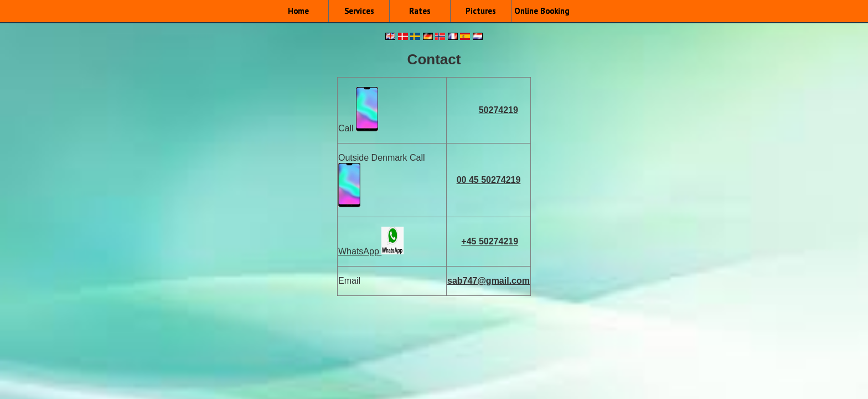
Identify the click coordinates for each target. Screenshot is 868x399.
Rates (420, 11)
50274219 (498, 110)
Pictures (481, 11)
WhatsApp (360, 251)
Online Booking (542, 11)
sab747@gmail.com (489, 281)
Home (298, 11)
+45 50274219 (490, 241)
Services (359, 11)
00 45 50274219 (489, 180)
